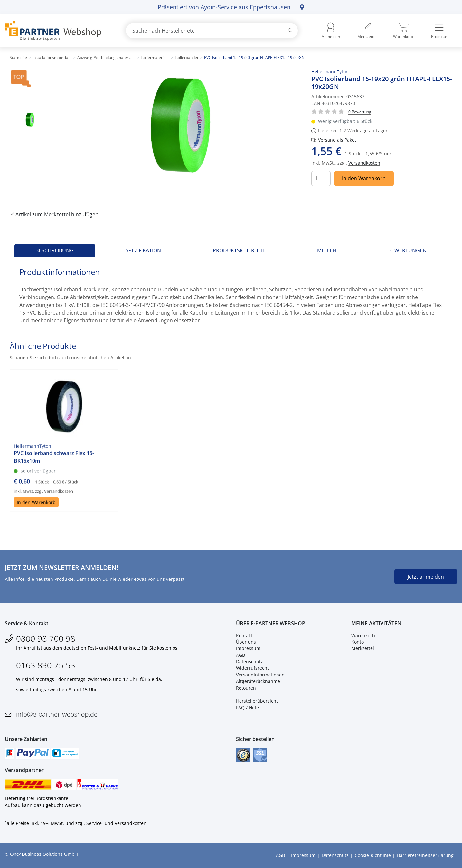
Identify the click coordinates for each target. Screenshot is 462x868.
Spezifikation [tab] (143, 250)
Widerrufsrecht (252, 668)
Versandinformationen (260, 675)
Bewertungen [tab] (407, 250)
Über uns (246, 642)
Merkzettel (363, 648)
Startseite (18, 57)
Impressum (248, 648)
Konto (358, 642)
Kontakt (244, 635)
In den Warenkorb (364, 178)
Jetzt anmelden (426, 577)
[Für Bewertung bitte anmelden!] (360, 112)
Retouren (246, 688)
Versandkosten (364, 163)
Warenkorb (363, 635)
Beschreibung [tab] (55, 250)
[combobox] (212, 31)
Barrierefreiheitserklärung (425, 855)
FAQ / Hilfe (247, 708)
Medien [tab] (327, 250)
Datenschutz (250, 661)
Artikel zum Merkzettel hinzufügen (54, 214)
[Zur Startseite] (58, 31)
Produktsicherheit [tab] (239, 250)
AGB (240, 655)
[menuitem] (367, 31)
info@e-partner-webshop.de (57, 714)
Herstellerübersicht (257, 701)
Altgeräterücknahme (258, 681)
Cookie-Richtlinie (373, 855)
